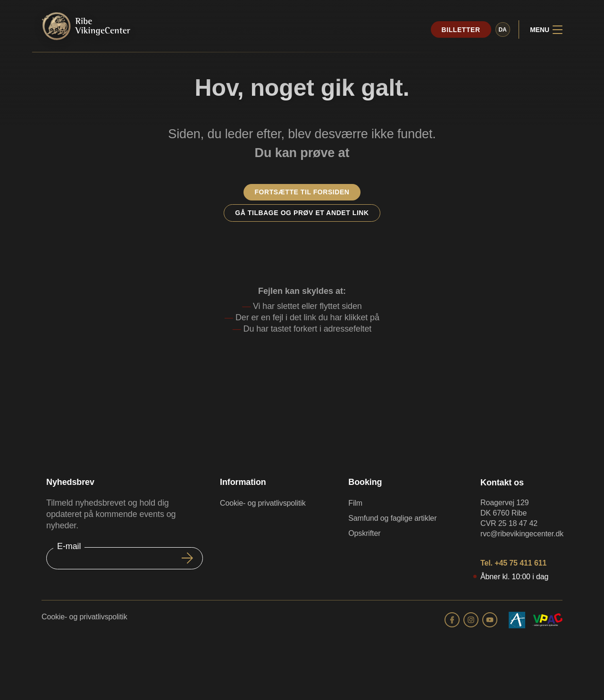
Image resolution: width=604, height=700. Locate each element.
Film (355, 503)
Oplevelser (292, 31)
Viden (344, 31)
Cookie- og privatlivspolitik (263, 503)
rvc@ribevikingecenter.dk (522, 534)
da (500, 30)
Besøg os (179, 31)
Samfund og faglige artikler (392, 518)
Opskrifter (364, 533)
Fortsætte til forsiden (302, 192)
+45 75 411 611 (520, 563)
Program (234, 31)
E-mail (69, 546)
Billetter (458, 30)
